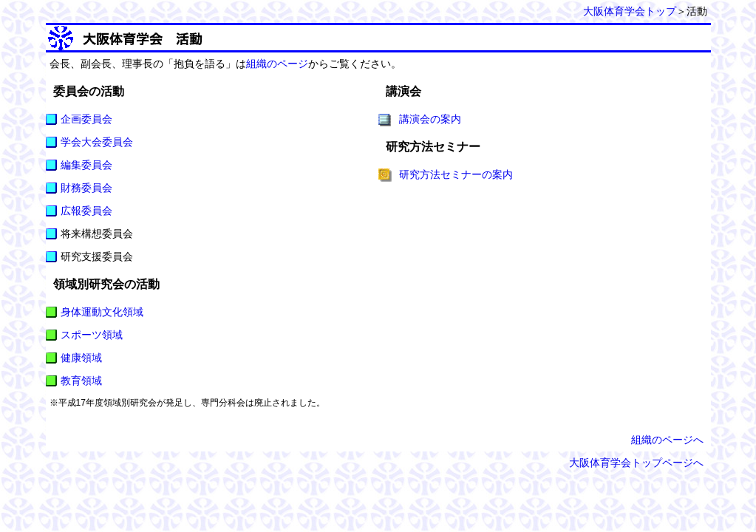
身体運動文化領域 (102, 312)
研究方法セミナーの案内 (456, 174)
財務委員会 (86, 188)
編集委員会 (86, 165)
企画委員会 (86, 119)
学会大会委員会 (97, 142)
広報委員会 (86, 211)
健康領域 (81, 358)
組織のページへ (667, 440)
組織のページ (277, 64)
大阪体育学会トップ (630, 11)
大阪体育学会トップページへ (636, 463)
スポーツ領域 (92, 335)
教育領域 (81, 381)
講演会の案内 (430, 119)
